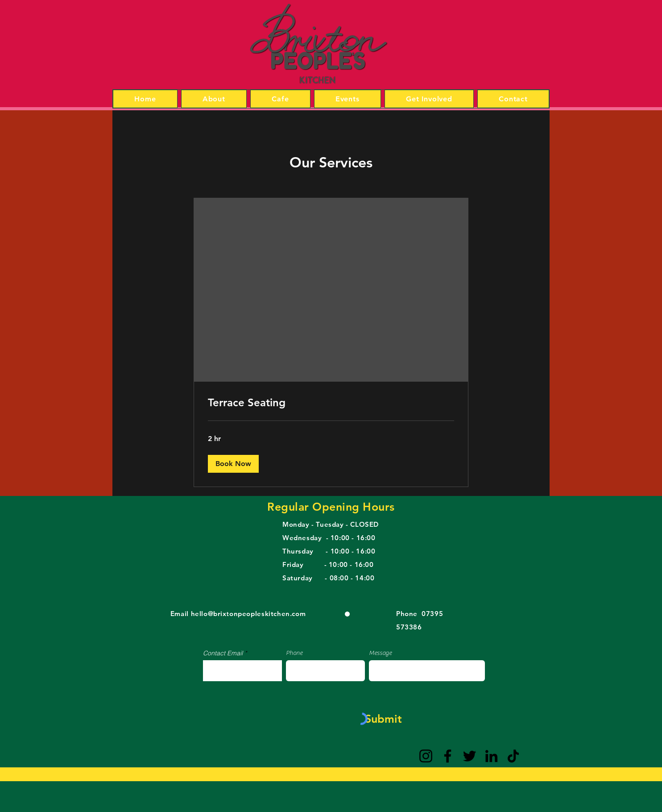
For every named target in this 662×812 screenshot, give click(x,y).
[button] (233, 464)
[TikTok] (513, 756)
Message (380, 653)
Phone (294, 653)
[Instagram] (426, 756)
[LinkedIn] (491, 756)
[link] (331, 403)
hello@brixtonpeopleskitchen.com (248, 614)
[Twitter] (470, 756)
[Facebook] (448, 756)
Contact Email (223, 653)
